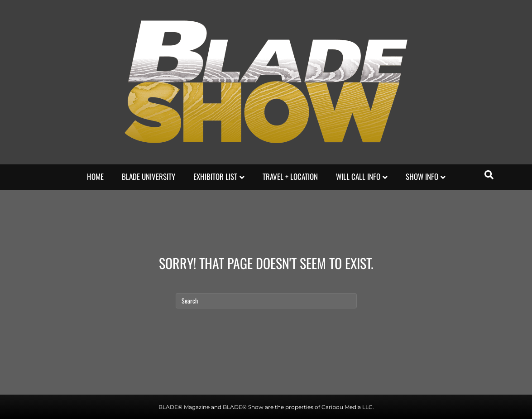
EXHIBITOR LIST (215, 176)
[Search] (489, 175)
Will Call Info (358, 176)
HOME (95, 176)
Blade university (149, 176)
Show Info (422, 176)
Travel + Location (290, 176)
